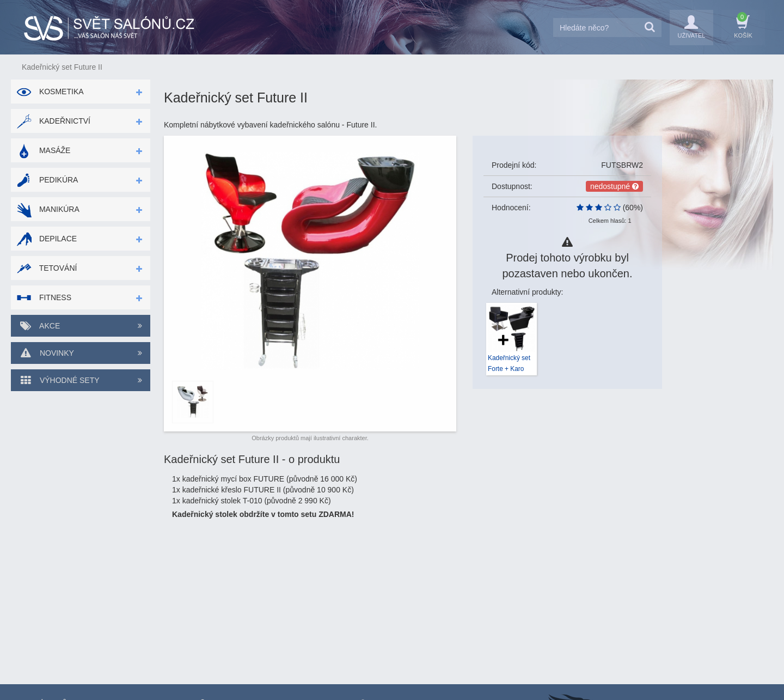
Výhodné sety (81, 380)
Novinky (81, 353)
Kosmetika (50, 92)
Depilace (47, 239)
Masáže (43, 150)
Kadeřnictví (53, 121)
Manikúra (48, 209)
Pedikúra (47, 180)
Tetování (47, 268)
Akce (81, 326)
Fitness (44, 297)
